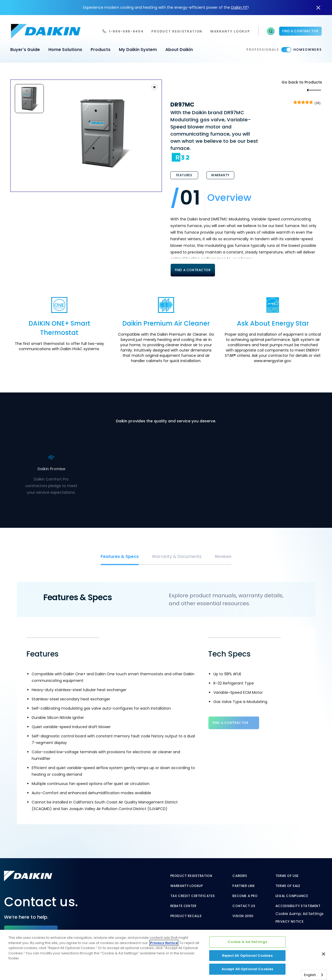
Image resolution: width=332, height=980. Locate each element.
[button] (271, 31)
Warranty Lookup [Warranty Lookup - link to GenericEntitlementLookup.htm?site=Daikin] (187, 886)
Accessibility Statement (298, 906)
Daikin (239, 7)
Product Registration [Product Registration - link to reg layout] (191, 876)
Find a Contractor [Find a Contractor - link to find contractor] (231, 723)
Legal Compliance (292, 896)
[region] (166, 955)
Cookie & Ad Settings (247, 942)
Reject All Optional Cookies (247, 956)
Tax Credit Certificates (193, 896)
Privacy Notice (289, 922)
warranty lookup (230, 31)
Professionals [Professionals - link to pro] (263, 50)
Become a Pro (245, 896)
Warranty (220, 175)
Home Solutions (65, 50)
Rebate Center (183, 906)
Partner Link (244, 886)
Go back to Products (302, 82)
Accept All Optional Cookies (247, 969)
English (310, 975)
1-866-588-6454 (126, 31)
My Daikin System (138, 50)
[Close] (324, 954)
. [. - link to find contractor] (61, 478)
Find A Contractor (193, 270)
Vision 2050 (243, 916)
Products (100, 50)
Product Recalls (186, 916)
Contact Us (244, 906)
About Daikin (179, 50)
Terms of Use (287, 876)
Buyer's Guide (25, 50)
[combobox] (314, 975)
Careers (240, 876)
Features (184, 175)
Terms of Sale (288, 886)
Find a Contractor (300, 31)
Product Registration (177, 31)
